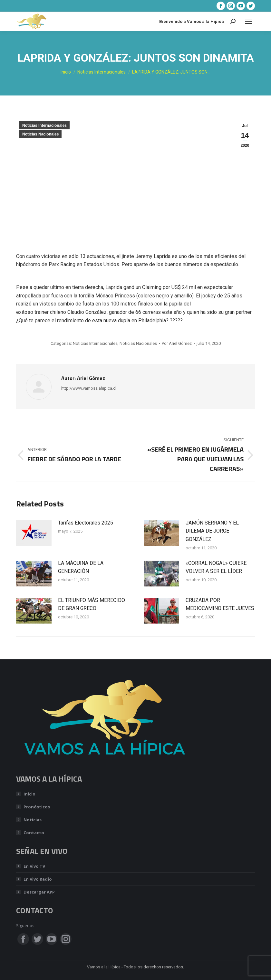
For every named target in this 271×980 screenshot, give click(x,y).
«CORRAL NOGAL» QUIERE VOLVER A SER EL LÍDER (216, 567)
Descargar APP (39, 892)
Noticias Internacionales (44, 125)
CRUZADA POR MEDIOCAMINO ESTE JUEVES (220, 604)
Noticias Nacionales (40, 134)
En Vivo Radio (38, 879)
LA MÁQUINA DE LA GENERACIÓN (81, 567)
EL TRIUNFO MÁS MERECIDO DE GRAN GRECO (92, 604)
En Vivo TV (34, 866)
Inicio (29, 794)
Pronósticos (37, 807)
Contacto (34, 833)
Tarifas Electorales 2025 (86, 523)
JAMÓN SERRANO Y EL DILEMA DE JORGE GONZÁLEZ (212, 531)
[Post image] (34, 533)
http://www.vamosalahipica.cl (89, 388)
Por (177, 343)
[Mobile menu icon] (248, 21)
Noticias (33, 820)
